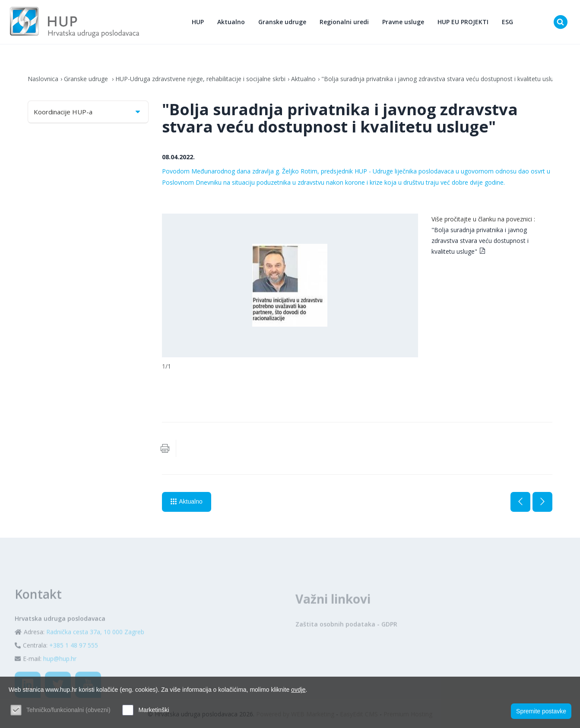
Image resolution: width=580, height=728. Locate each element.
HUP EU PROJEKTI (463, 22)
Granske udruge (282, 22)
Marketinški (154, 710)
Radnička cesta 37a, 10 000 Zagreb (95, 650)
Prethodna (520, 502)
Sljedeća (542, 502)
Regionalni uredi (344, 22)
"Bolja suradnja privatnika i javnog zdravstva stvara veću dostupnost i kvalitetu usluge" (442, 79)
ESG (507, 22)
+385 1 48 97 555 (74, 663)
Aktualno (231, 22)
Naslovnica (43, 79)
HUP (198, 22)
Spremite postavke (541, 711)
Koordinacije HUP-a (88, 112)
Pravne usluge (403, 22)
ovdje (298, 690)
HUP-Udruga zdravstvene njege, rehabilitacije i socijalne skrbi (200, 79)
